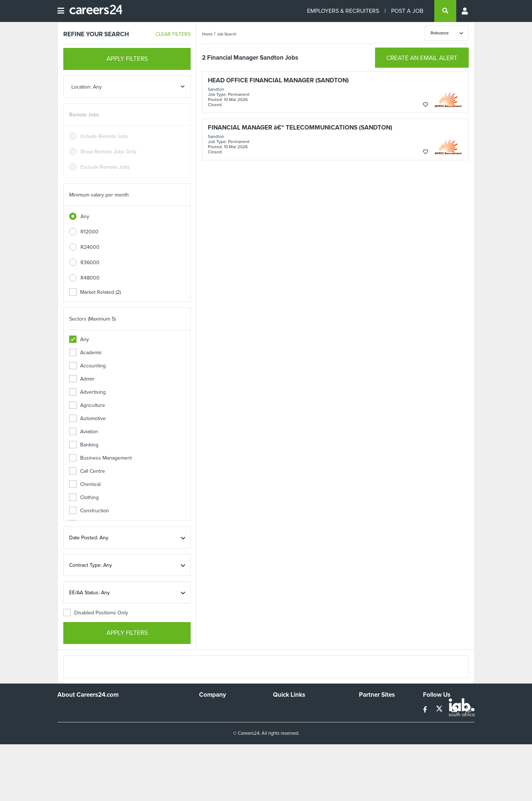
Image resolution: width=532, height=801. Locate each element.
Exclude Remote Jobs (105, 167)
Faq (277, 758)
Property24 (372, 728)
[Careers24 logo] (93, 11)
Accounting (87, 366)
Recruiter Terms (291, 748)
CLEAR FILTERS (173, 34)
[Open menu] (61, 11)
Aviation (84, 432)
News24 (368, 718)
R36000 (90, 263)
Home (207, 34)
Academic (86, 353)
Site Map (283, 718)
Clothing (84, 497)
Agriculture (87, 405)
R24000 (90, 247)
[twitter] (440, 710)
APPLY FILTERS (127, 59)
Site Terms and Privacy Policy (306, 728)
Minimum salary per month (99, 195)
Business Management (100, 458)
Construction (89, 511)
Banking (84, 445)
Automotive (87, 418)
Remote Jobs (84, 115)
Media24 (369, 738)
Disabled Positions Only (96, 613)
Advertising (87, 392)
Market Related (95, 292)
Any (85, 216)
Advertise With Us (219, 718)
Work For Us (213, 709)
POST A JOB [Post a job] (407, 11)
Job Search (227, 34)
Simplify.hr (370, 709)
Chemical (85, 484)
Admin (82, 379)
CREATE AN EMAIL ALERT (422, 58)
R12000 (89, 232)
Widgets (282, 738)
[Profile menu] (465, 11)
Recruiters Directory (296, 709)
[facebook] (426, 710)
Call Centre (87, 471)
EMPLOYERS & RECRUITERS (343, 11)
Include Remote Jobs (104, 136)
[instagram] (469, 710)
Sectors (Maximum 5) (92, 319)
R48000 (90, 278)
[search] (445, 11)
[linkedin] (455, 710)
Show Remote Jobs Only (108, 152)
